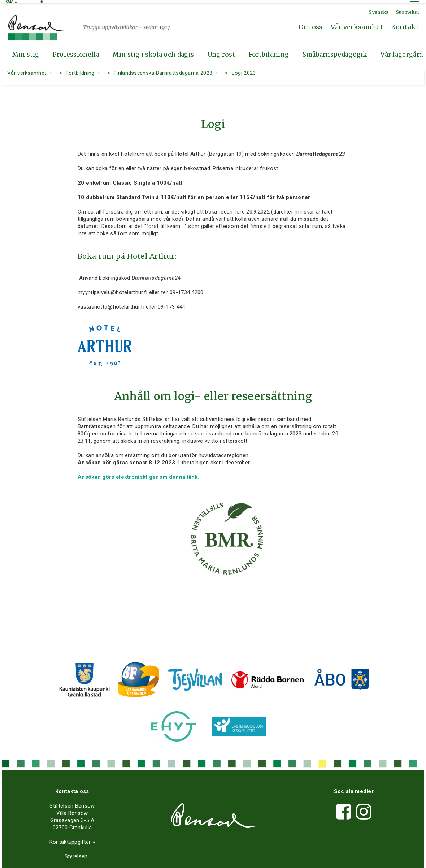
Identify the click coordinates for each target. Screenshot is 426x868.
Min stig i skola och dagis (153, 51)
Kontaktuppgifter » (70, 839)
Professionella (76, 51)
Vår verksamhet (357, 24)
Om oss (311, 24)
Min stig (26, 51)
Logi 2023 (244, 70)
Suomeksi (407, 9)
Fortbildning (269, 51)
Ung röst (221, 51)
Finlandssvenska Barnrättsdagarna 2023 (163, 70)
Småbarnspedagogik (335, 51)
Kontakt (405, 24)
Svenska (379, 9)
